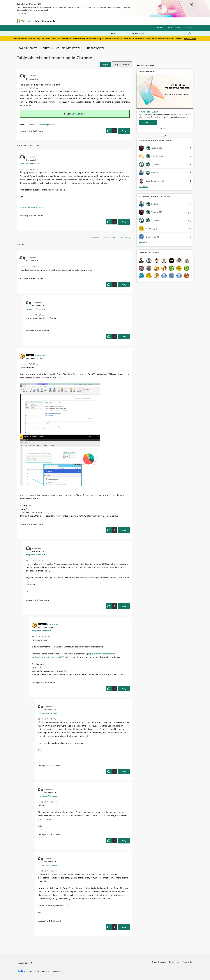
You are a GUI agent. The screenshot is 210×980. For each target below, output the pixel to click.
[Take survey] (148, 122)
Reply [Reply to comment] (124, 222)
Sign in (169, 28)
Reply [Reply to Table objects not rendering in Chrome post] (124, 131)
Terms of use (174, 962)
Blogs (108, 21)
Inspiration (73, 21)
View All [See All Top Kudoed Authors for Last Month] (143, 242)
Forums (61, 21)
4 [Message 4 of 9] (40, 682)
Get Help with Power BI (69, 48)
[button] (105, 64)
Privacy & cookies (159, 962)
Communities (96, 21)
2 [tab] (163, 128)
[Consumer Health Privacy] (52, 971)
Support (130, 21)
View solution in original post (33, 207)
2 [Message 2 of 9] (28, 524)
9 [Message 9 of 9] (34, 330)
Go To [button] (187, 28)
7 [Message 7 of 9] (46, 921)
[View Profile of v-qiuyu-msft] (40, 355)
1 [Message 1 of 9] (28, 131)
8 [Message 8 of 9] (28, 278)
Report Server (96, 48)
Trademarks (187, 962)
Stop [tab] (167, 128)
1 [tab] (161, 128)
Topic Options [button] (121, 64)
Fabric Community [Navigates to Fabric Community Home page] (45, 21)
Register (159, 28)
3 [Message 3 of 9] (34, 600)
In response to (29, 163)
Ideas (84, 21)
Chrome (31, 125)
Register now (190, 39)
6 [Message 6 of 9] (46, 834)
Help (178, 28)
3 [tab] (165, 128)
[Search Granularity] (117, 34)
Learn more (22, 13)
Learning (119, 21)
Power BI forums (27, 48)
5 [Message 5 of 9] (28, 216)
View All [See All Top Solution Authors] (143, 187)
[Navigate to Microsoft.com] (24, 21)
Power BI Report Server (47, 125)
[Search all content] (161, 34)
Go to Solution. (78, 114)
